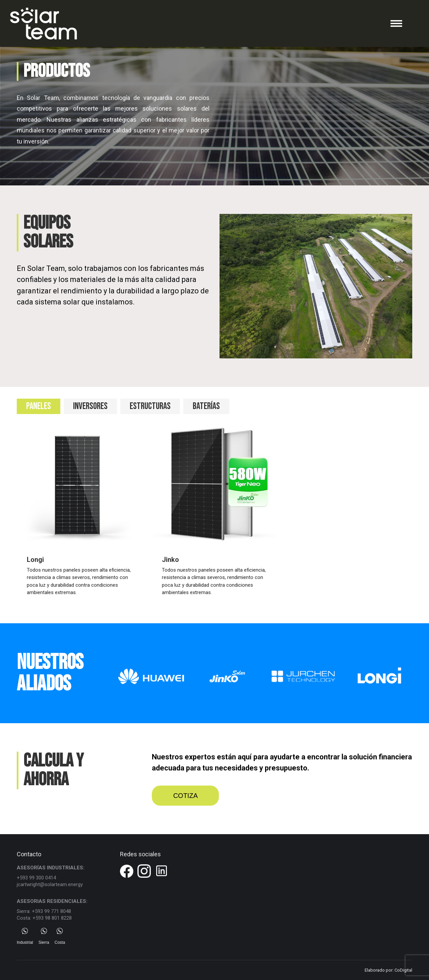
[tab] (39, 406)
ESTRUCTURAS (150, 406)
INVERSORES (90, 406)
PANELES (39, 406)
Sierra (44, 936)
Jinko (170, 560)
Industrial (25, 936)
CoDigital (403, 970)
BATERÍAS (206, 406)
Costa (60, 936)
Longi (35, 560)
